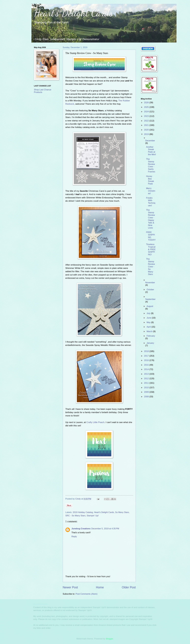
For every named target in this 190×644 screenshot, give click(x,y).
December (150, 141)
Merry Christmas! (151, 191)
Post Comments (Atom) (87, 594)
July (149, 313)
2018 (147, 351)
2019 (147, 134)
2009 (147, 392)
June (149, 318)
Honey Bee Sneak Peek (150, 180)
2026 (147, 103)
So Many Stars (122, 512)
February (151, 336)
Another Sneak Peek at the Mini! (151, 151)
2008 (147, 397)
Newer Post (70, 587)
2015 (147, 365)
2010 (147, 388)
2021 (147, 125)
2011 (147, 383)
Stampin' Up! (93, 516)
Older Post (129, 587)
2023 (147, 116)
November (150, 283)
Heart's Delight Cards (73, 13)
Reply (74, 536)
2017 (147, 356)
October (150, 290)
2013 (147, 374)
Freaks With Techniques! (151, 202)
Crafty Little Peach (95, 422)
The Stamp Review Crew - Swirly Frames (151, 165)
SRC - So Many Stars (75, 516)
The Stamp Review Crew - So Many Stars (150, 267)
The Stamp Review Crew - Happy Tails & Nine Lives (150, 219)
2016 (147, 360)
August (150, 306)
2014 (147, 369)
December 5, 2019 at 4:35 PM (105, 529)
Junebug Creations (81, 529)
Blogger (109, 639)
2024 (147, 112)
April (149, 327)
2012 (147, 379)
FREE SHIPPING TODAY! (151, 236)
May (149, 322)
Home (100, 587)
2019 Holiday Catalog (83, 512)
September (150, 299)
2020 (147, 130)
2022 (147, 121)
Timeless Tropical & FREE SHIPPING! (151, 249)
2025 (147, 107)
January (150, 343)
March (150, 331)
